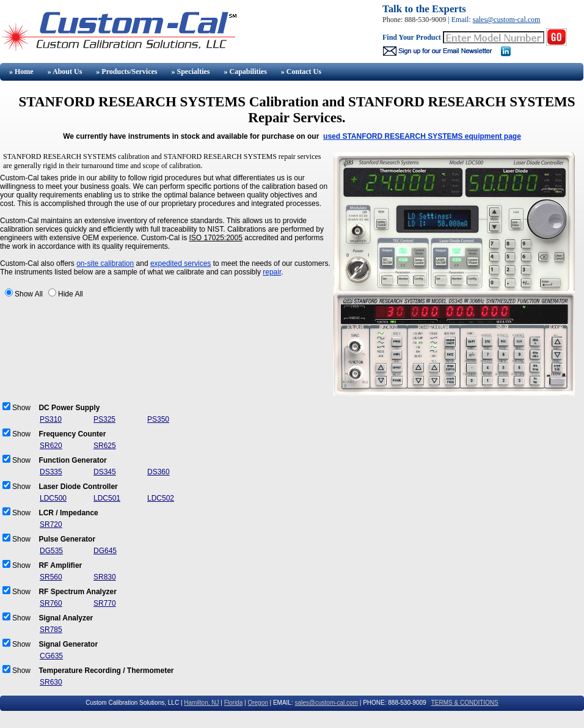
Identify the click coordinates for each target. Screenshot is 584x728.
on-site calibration (105, 263)
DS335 (51, 472)
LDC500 (53, 498)
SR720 (51, 524)
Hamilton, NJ (201, 703)
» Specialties (190, 72)
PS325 (104, 419)
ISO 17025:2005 (215, 238)
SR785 (51, 630)
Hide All (71, 294)
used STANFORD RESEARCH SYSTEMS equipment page (422, 136)
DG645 (105, 551)
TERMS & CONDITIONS (465, 703)
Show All (29, 294)
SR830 (105, 577)
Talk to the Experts (424, 9)
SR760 (51, 603)
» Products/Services (126, 72)
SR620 (51, 446)
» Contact (301, 72)
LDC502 (161, 498)
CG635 (51, 656)
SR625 (105, 446)
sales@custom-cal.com (507, 20)
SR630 (51, 682)
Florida (234, 703)
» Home (20, 72)
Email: (462, 20)
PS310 (51, 419)
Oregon (257, 703)
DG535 (51, 551)
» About (65, 72)
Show (21, 408)
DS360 (159, 472)
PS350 (158, 419)
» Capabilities (245, 72)
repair (272, 272)
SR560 (51, 577)
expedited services (181, 263)
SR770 (105, 603)
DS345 (105, 472)
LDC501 (107, 498)
